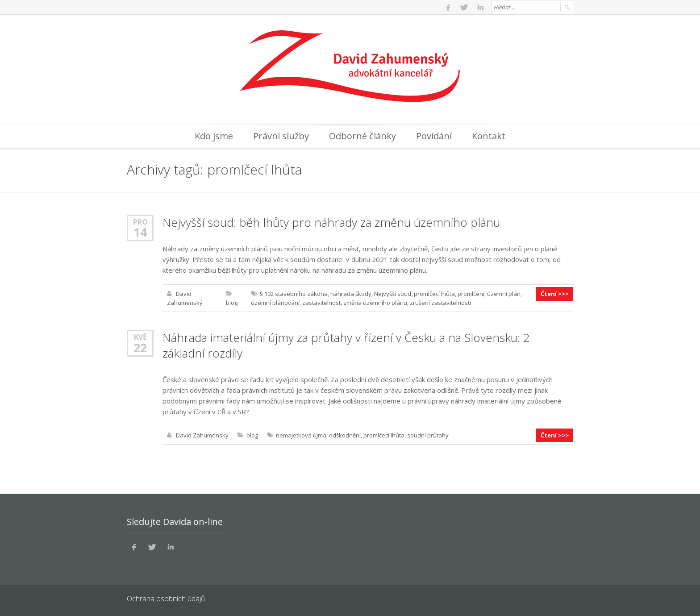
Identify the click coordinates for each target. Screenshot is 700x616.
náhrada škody (351, 294)
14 (140, 232)
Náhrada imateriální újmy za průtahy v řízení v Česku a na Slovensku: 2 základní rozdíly (346, 345)
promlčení (471, 294)
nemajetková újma (301, 435)
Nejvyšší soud (393, 294)
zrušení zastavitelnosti (440, 303)
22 (140, 347)
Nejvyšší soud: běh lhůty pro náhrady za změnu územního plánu (331, 222)
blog (232, 303)
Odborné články (362, 136)
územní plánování (275, 303)
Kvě (140, 337)
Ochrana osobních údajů (166, 598)
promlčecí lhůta (434, 294)
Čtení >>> (555, 294)
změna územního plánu (375, 303)
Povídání (434, 136)
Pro (140, 222)
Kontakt (489, 136)
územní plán (504, 294)
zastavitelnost (321, 303)
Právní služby (281, 136)
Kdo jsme (214, 136)
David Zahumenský (202, 435)
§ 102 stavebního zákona (294, 294)
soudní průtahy (428, 435)
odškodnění (345, 435)
